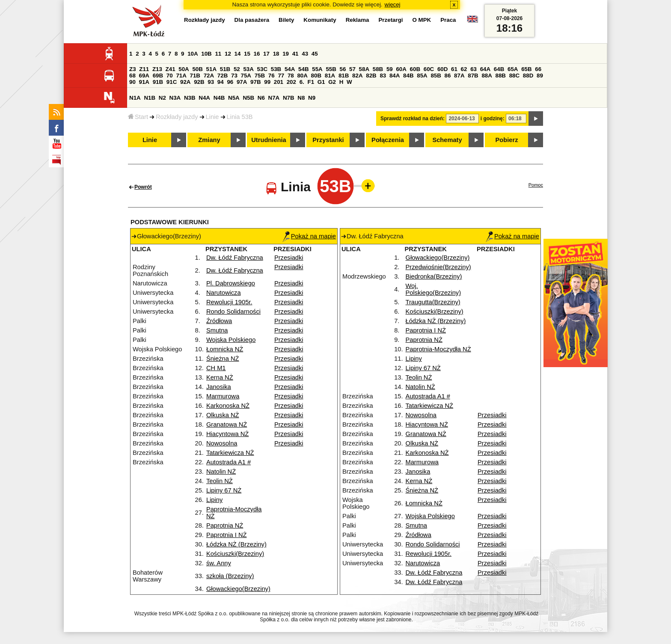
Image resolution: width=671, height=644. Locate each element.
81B (344, 76)
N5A (234, 98)
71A (181, 76)
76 (272, 76)
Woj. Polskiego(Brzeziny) (433, 289)
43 (305, 54)
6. (302, 82)
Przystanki (328, 140)
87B (473, 76)
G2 (332, 82)
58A (364, 69)
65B (526, 69)
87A (459, 76)
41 (295, 54)
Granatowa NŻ (227, 424)
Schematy (447, 140)
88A (487, 76)
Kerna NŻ (220, 377)
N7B (289, 98)
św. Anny (219, 563)
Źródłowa (219, 321)
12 (228, 54)
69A (144, 76)
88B (501, 76)
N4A (204, 98)
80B (316, 76)
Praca (448, 20)
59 (390, 69)
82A (357, 76)
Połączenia (388, 140)
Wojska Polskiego (231, 340)
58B (378, 69)
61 (454, 69)
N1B (150, 98)
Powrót (143, 187)
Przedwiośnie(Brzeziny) (438, 267)
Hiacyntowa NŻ (227, 434)
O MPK (422, 20)
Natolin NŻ (221, 472)
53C (262, 69)
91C (172, 82)
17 (266, 54)
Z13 (157, 69)
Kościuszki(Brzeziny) (235, 554)
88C (514, 76)
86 (448, 76)
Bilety (286, 20)
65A (513, 69)
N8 (301, 98)
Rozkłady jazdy (177, 117)
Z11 (144, 69)
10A (193, 54)
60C (429, 69)
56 (343, 69)
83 (383, 76)
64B (499, 69)
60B (415, 69)
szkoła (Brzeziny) (230, 576)
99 (267, 82)
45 (315, 54)
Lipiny (214, 500)
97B (255, 82)
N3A (175, 98)
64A (485, 69)
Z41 (171, 69)
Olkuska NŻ (223, 415)
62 (464, 69)
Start (138, 117)
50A (184, 69)
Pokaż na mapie (309, 236)
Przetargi (390, 20)
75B (260, 76)
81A (330, 76)
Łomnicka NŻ (225, 349)
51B (225, 69)
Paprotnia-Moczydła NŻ (438, 349)
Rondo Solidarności (233, 312)
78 (291, 76)
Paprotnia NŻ (225, 525)
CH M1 (216, 368)
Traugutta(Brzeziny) (433, 302)
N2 (162, 98)
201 (279, 82)
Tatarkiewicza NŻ (230, 453)
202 (291, 82)
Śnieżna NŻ (223, 359)
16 (257, 54)
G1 (321, 82)
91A (144, 82)
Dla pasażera (252, 20)
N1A (135, 98)
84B (408, 76)
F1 (311, 82)
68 (132, 76)
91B (158, 82)
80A (302, 76)
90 (132, 82)
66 (538, 69)
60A (401, 69)
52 (237, 69)
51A (211, 69)
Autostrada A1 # (229, 462)
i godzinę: (493, 119)
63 (474, 69)
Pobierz (507, 140)
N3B (190, 98)
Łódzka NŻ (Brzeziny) (236, 544)
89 (540, 76)
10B (206, 54)
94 (221, 82)
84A (395, 76)
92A (185, 82)
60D (442, 69)
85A (422, 76)
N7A (274, 98)
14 (238, 54)
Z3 (133, 69)
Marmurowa (223, 396)
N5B (248, 98)
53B (276, 69)
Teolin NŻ (220, 481)
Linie (212, 117)
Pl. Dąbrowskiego (231, 283)
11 (218, 54)
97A (242, 82)
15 (247, 54)
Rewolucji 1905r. (229, 302)
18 (276, 54)
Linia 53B (240, 117)
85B (436, 76)
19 (286, 54)
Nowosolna (222, 443)
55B (331, 69)
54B (303, 69)
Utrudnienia (269, 140)
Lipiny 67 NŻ (224, 490)
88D (528, 76)
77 (281, 76)
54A (290, 69)
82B (371, 76)
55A (317, 69)
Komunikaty (320, 20)
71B (195, 76)
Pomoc (536, 185)
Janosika (219, 387)
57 (352, 69)
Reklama (358, 20)
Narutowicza (224, 293)
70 (170, 76)
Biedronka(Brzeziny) (434, 276)
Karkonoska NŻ (228, 406)
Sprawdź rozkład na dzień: (413, 119)
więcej (393, 4)
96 (230, 82)
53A (248, 69)
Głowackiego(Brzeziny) (238, 589)
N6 (261, 98)
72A (209, 76)
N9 (312, 98)
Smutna (217, 330)
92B (199, 82)
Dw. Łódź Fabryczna (235, 258)
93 (211, 82)
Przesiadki (289, 258)
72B (223, 76)
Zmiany (209, 140)
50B (197, 69)
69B (158, 76)
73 (234, 76)
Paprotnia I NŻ (227, 535)
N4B (219, 98)
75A (246, 76)
